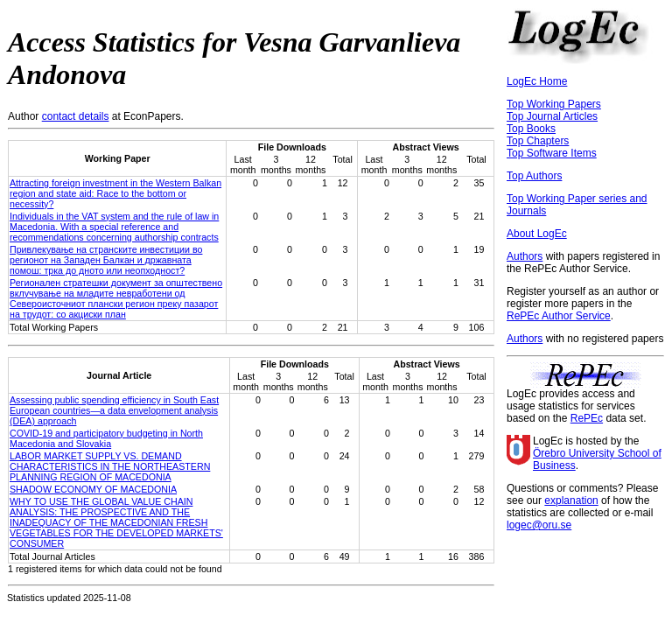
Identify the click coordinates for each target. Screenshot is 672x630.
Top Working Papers (554, 104)
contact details (76, 116)
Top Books (531, 129)
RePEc (587, 418)
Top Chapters (538, 141)
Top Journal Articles (552, 116)
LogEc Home (537, 81)
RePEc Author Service (559, 316)
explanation (571, 500)
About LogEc (537, 234)
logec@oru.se (539, 525)
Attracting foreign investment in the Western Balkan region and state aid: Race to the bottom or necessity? (115, 193)
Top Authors (534, 176)
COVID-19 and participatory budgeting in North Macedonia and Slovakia (106, 438)
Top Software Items (552, 153)
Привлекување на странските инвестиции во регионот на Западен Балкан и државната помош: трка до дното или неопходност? (106, 260)
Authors (525, 256)
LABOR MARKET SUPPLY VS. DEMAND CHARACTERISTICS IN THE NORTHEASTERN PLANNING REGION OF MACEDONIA (110, 466)
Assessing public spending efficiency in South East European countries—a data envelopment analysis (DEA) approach (114, 410)
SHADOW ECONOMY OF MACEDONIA (93, 489)
